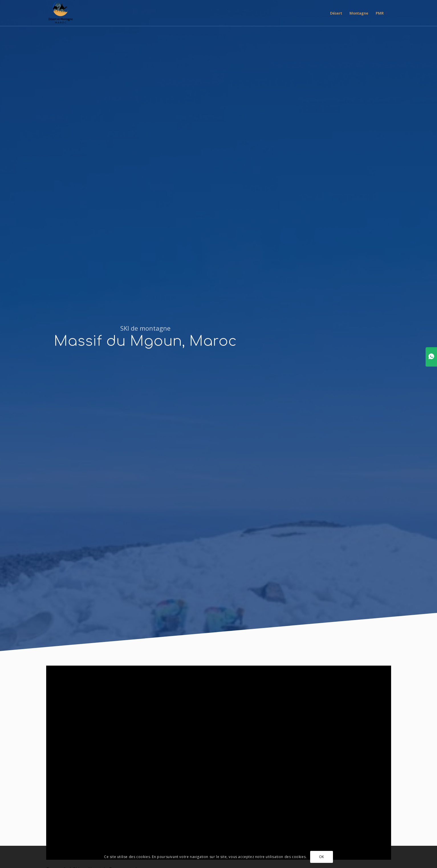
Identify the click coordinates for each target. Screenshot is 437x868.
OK (322, 857)
